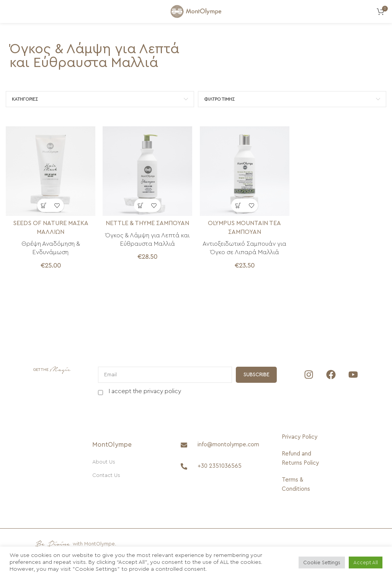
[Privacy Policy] (301, 437)
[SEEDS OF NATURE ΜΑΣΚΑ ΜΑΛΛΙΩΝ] (51, 171)
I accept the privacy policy (145, 391)
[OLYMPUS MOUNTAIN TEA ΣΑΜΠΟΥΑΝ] (245, 171)
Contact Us (106, 475)
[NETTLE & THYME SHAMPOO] (148, 171)
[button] (44, 205)
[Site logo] (196, 11)
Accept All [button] (366, 562)
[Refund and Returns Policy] (301, 459)
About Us (104, 462)
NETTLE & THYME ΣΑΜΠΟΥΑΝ (148, 223)
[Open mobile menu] (10, 11)
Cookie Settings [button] (322, 562)
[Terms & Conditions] (301, 485)
